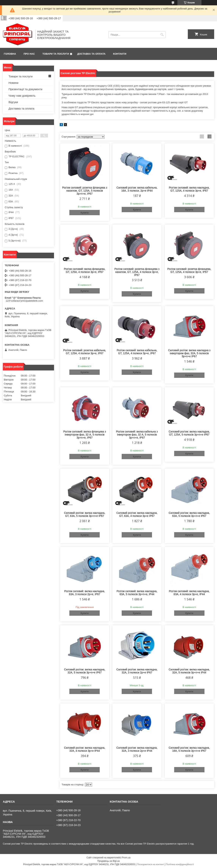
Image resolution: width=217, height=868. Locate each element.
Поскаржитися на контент (150, 864)
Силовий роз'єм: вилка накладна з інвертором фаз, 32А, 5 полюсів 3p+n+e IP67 (189, 353)
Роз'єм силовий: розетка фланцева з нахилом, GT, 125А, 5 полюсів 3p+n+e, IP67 (85, 191)
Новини (13, 83)
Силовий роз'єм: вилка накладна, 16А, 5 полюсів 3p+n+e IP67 (189, 749)
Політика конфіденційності (180, 864)
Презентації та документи (25, 89)
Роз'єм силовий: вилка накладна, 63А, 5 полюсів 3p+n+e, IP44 (137, 593)
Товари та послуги (56, 54)
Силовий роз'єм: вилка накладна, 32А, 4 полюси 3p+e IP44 (85, 749)
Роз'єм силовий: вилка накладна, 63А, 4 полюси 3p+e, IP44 (189, 593)
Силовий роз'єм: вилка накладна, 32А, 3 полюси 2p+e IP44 (137, 749)
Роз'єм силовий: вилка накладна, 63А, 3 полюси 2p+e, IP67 (85, 593)
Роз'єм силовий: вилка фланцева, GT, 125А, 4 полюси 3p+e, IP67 (85, 270)
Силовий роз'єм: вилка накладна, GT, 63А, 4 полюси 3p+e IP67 (137, 514)
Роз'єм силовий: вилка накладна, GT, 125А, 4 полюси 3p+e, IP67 (189, 189)
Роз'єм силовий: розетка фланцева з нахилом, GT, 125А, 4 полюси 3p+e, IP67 (137, 272)
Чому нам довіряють (22, 96)
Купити (85, 213)
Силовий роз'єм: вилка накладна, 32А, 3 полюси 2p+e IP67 (137, 671)
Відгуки (13, 102)
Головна (10, 54)
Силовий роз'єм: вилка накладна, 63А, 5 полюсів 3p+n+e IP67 (189, 514)
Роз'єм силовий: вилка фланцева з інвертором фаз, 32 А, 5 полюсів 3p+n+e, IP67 (85, 435)
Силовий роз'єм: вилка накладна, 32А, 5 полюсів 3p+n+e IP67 (85, 671)
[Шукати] (162, 35)
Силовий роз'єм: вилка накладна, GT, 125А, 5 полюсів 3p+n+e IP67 (189, 433)
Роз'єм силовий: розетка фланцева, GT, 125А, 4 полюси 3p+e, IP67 (189, 270)
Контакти (120, 54)
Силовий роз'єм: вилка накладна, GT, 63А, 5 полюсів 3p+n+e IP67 (85, 514)
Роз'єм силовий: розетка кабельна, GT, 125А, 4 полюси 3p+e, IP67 (85, 352)
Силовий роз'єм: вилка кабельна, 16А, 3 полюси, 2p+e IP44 (137, 189)
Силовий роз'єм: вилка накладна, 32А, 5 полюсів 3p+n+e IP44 (189, 671)
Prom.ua (126, 858)
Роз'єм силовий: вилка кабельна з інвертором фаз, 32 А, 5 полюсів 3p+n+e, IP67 (137, 435)
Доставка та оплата (91, 54)
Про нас (29, 54)
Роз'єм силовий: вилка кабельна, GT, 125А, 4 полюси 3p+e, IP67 (137, 352)
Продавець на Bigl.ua (108, 861)
